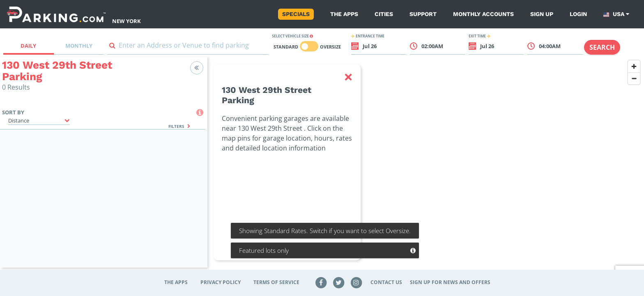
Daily (28, 46)
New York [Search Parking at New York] (126, 21)
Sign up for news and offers (450, 282)
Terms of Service (276, 282)
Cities (384, 14)
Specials (296, 14)
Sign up (542, 14)
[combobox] (188, 47)
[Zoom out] (634, 78)
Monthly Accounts (483, 14)
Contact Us (386, 282)
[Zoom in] (634, 66)
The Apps (344, 14)
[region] (426, 167)
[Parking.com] (56, 14)
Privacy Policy (221, 282)
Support (423, 14)
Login (578, 14)
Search (602, 47)
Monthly (79, 46)
